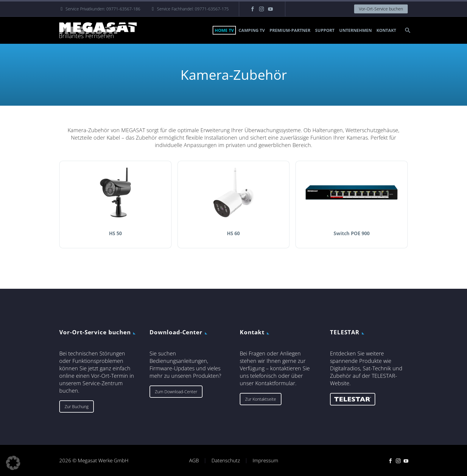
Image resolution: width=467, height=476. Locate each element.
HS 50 (115, 233)
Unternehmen (355, 30)
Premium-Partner (290, 30)
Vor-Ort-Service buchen (381, 9)
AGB (194, 461)
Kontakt (386, 30)
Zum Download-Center (176, 392)
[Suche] (407, 30)
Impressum (265, 461)
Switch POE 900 (352, 233)
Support (325, 30)
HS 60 (233, 233)
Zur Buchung (77, 406)
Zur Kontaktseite (261, 399)
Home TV (224, 30)
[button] (13, 463)
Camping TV (252, 30)
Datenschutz (226, 461)
